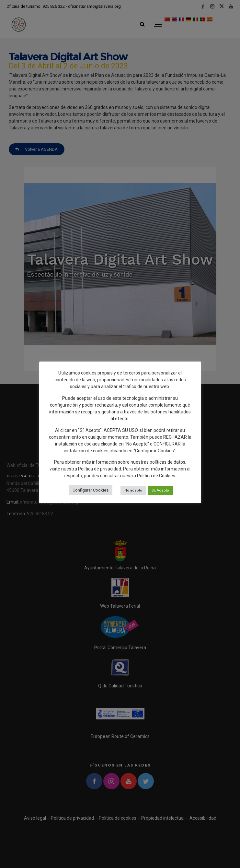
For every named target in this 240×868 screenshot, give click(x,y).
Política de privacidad (100, 469)
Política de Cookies (156, 476)
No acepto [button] (133, 490)
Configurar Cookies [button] (91, 490)
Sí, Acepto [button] (160, 490)
